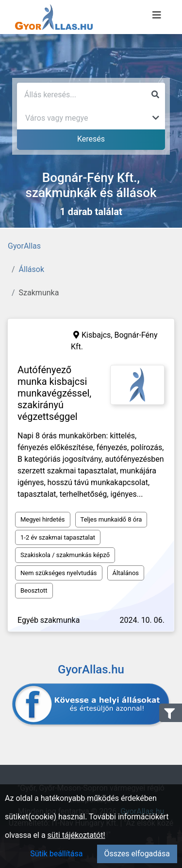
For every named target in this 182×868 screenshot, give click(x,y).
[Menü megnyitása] (157, 15)
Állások (32, 269)
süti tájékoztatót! (76, 835)
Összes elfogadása (137, 854)
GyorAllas (24, 246)
